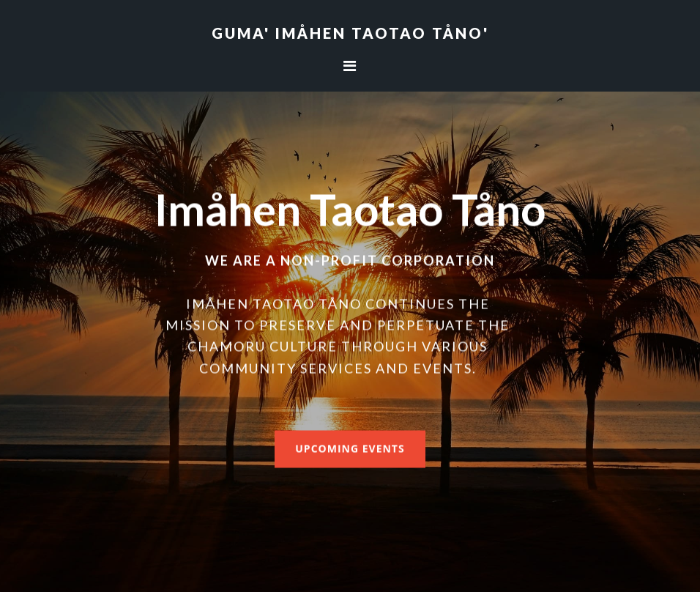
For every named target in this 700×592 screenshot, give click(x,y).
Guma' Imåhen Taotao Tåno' (350, 33)
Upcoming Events (350, 448)
